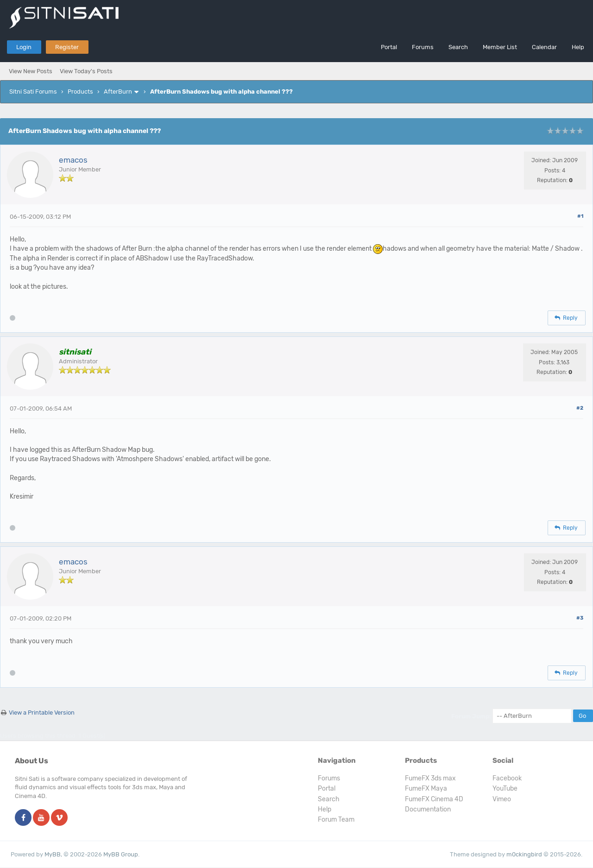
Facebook (507, 778)
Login (24, 47)
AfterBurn (118, 92)
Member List (500, 47)
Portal (389, 47)
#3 (580, 618)
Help (578, 47)
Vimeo (502, 799)
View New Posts (31, 71)
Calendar (544, 47)
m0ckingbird (524, 854)
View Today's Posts (86, 71)
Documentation (428, 809)
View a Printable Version (42, 713)
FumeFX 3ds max (430, 778)
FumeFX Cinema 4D (434, 799)
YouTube (505, 789)
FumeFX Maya (426, 789)
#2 (580, 408)
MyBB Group (121, 854)
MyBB (53, 854)
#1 (580, 216)
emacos (73, 160)
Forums (423, 47)
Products (80, 92)
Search (458, 47)
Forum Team (336, 820)
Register (67, 47)
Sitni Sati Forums (33, 92)
